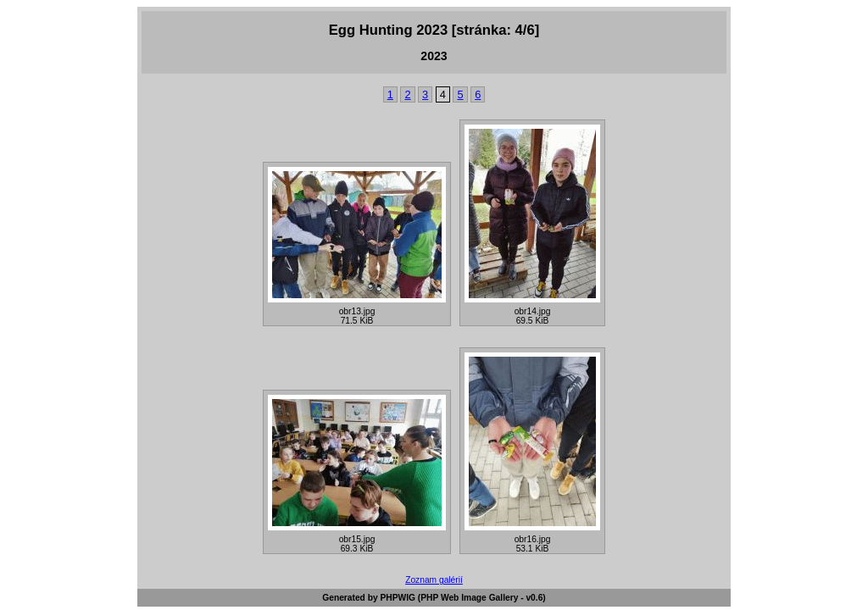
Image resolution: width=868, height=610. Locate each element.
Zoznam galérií (434, 580)
